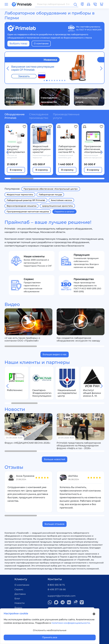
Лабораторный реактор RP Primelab (26, 200)
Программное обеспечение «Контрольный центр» (51, 189)
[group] (28, 322)
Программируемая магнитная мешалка (28, 212)
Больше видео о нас (55, 354)
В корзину (16, 170)
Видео (18, 608)
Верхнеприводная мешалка (22, 206)
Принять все (50, 637)
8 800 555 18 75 (56, 585)
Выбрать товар (18, 43)
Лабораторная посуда (50, 195)
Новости (20, 603)
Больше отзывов (54, 524)
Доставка (20, 594)
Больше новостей (55, 459)
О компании (41, 43)
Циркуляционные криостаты (57, 206)
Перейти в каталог (64, 212)
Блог (17, 599)
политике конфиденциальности (71, 623)
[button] (44, 80)
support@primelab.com (62, 596)
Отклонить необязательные (50, 630)
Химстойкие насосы (61, 200)
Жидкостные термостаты (20, 195)
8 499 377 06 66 (57, 589)
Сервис (19, 589)
